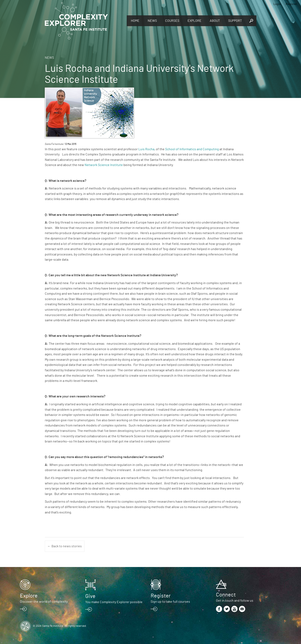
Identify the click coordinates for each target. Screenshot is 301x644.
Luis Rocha (146, 149)
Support (235, 21)
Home (135, 21)
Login (277, 4)
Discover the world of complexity (44, 602)
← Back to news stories (65, 546)
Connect (226, 595)
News (152, 21)
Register (291, 4)
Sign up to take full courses (170, 602)
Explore (194, 21)
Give (90, 596)
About (215, 21)
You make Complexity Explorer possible (114, 602)
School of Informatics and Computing (192, 149)
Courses (172, 21)
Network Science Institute (104, 165)
